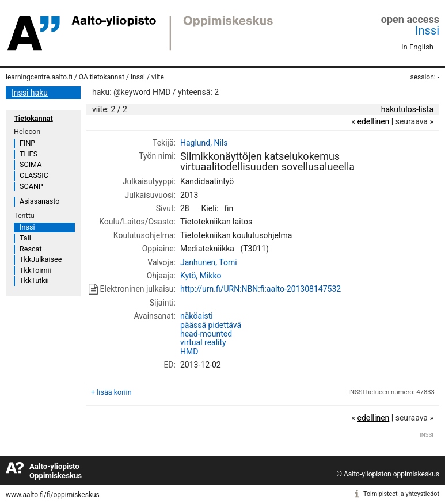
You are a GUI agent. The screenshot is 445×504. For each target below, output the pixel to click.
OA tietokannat (102, 77)
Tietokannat (33, 118)
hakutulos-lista (407, 109)
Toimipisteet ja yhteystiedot (401, 494)
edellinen (373, 121)
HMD (189, 352)
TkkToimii (35, 270)
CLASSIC (34, 175)
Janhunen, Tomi (209, 262)
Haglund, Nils (204, 143)
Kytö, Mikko (201, 276)
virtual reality (203, 342)
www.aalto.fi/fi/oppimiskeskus (53, 495)
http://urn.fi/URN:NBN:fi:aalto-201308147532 (260, 289)
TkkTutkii (34, 280)
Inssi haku (30, 93)
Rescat (31, 249)
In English (417, 47)
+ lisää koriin (111, 392)
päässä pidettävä (211, 325)
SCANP (31, 186)
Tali (25, 238)
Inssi (427, 30)
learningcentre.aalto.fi (39, 77)
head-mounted (206, 334)
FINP (27, 143)
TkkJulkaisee (41, 259)
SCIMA (31, 164)
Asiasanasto (39, 201)
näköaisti (197, 316)
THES (28, 154)
